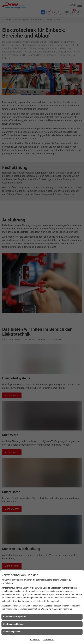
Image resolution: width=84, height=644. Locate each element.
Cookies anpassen (11, 632)
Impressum (35, 639)
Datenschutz (49, 639)
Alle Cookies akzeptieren (14, 617)
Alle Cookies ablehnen (13, 624)
